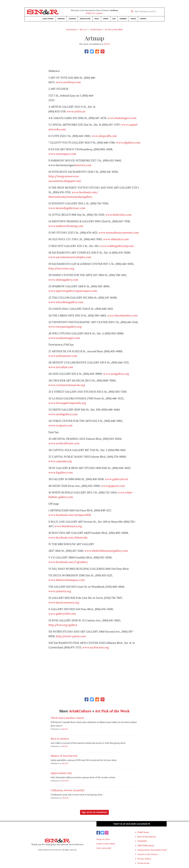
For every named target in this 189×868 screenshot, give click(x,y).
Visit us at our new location (132, 824)
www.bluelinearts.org (68, 526)
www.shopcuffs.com (104, 136)
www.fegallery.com (61, 472)
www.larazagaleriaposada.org (67, 403)
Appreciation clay (61, 773)
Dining (106, 19)
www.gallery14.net (117, 479)
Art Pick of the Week (114, 29)
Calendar (72, 19)
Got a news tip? (104, 848)
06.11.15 (84, 29)
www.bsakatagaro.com (122, 118)
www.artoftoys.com (68, 82)
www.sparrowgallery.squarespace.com (73, 291)
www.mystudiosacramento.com (119, 233)
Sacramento (72, 29)
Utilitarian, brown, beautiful (67, 790)
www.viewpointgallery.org (65, 327)
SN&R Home (143, 832)
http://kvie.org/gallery (63, 625)
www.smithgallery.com (63, 414)
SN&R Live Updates (94, 13)
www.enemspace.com (62, 154)
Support (143, 19)
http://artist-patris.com (71, 636)
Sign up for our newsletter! (94, 812)
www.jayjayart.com (113, 486)
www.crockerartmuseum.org (67, 385)
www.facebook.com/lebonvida (68, 537)
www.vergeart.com (61, 425)
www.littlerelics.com (118, 215)
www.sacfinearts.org (96, 647)
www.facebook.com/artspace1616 (70, 515)
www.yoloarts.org (60, 591)
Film (114, 19)
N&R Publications (146, 845)
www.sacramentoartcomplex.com (70, 257)
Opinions (61, 19)
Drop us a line (103, 839)
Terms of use (144, 863)
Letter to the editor (106, 844)
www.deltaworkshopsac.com (67, 580)
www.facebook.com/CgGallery (68, 562)
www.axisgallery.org (116, 374)
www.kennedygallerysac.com (67, 208)
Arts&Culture (85, 19)
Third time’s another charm (67, 718)
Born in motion (60, 739)
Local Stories (48, 19)
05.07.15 (65, 781)
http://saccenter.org (61, 268)
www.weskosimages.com (64, 338)
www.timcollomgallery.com (66, 302)
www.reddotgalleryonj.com (117, 246)
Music (97, 19)
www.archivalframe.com (64, 443)
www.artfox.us (76, 111)
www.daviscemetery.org (64, 602)
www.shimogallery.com (63, 280)
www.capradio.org (60, 461)
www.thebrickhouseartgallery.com (106, 551)
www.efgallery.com (128, 143)
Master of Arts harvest (64, 756)
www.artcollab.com (61, 367)
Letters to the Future (148, 854)
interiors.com (83, 165)
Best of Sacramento (147, 837)
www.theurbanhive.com (123, 315)
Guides (133, 19)
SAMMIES (142, 841)
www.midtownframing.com (66, 226)
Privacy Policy (144, 859)
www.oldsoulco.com (116, 239)
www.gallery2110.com (62, 614)
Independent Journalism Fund (152, 850)
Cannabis (123, 19)
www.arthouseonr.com (63, 356)
